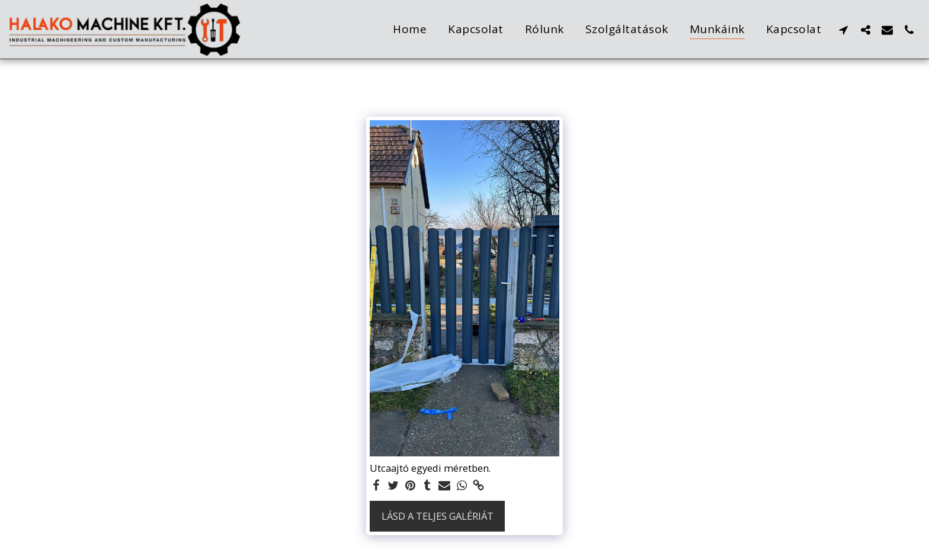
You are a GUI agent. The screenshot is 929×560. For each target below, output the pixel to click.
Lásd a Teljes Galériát (438, 516)
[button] (843, 30)
